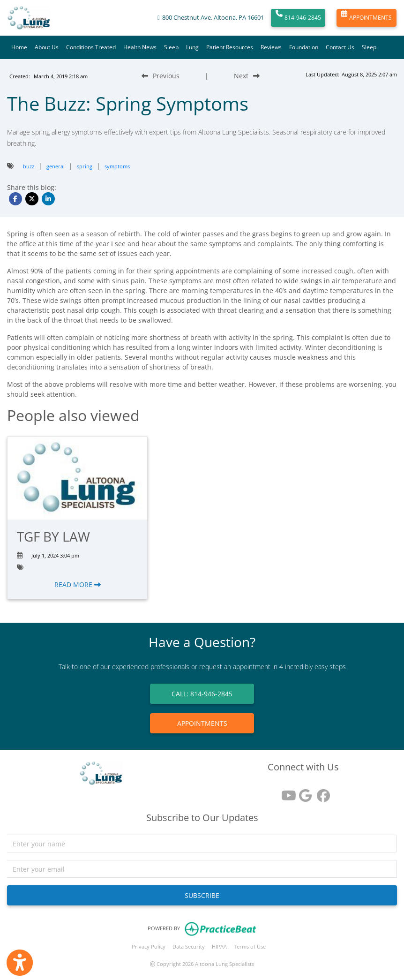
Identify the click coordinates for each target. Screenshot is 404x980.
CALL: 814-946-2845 (202, 694)
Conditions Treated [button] (91, 47)
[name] (202, 844)
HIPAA (219, 946)
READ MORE (78, 584)
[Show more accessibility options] (20, 963)
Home (19, 47)
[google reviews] (303, 792)
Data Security (189, 946)
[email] (202, 869)
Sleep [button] (171, 47)
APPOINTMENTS (367, 18)
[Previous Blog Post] (161, 76)
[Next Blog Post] (247, 76)
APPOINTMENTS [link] (202, 723)
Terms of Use (250, 946)
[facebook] (321, 792)
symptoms (117, 166)
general (56, 166)
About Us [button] (47, 47)
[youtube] (285, 792)
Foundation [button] (304, 47)
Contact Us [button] (340, 47)
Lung (192, 47)
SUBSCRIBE (202, 895)
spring (85, 166)
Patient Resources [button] (230, 47)
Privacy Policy (149, 946)
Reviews (271, 47)
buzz (29, 166)
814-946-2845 (298, 18)
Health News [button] (140, 47)
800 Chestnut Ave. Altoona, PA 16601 (213, 18)
